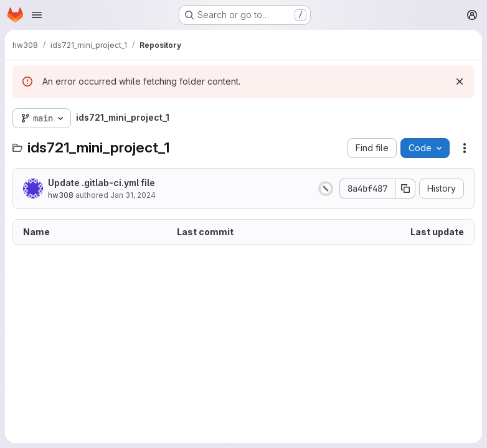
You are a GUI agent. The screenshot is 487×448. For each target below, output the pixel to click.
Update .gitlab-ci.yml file (102, 183)
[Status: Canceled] (326, 189)
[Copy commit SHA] (405, 189)
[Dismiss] (460, 82)
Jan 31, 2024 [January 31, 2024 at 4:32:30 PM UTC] (133, 195)
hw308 (61, 195)
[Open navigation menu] (37, 15)
